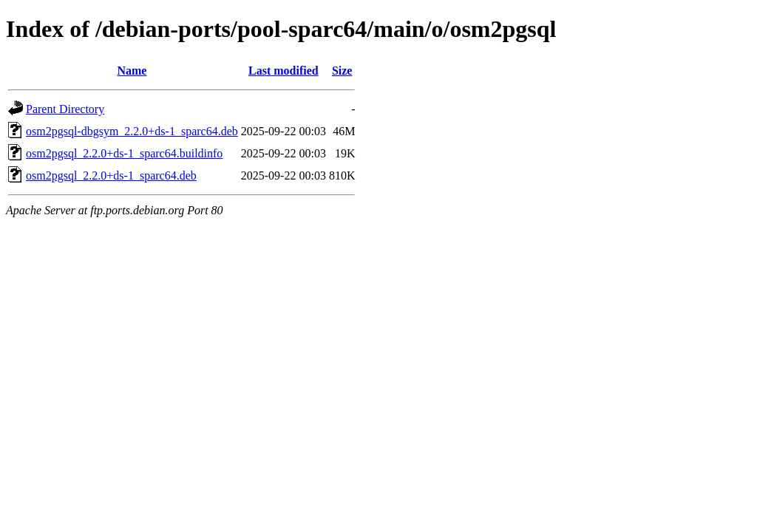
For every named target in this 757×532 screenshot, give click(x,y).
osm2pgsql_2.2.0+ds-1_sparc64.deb (111, 175)
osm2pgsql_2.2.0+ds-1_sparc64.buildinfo (124, 153)
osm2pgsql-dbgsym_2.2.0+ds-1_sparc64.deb (132, 131)
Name (132, 71)
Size (342, 71)
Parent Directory (65, 109)
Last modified (284, 71)
